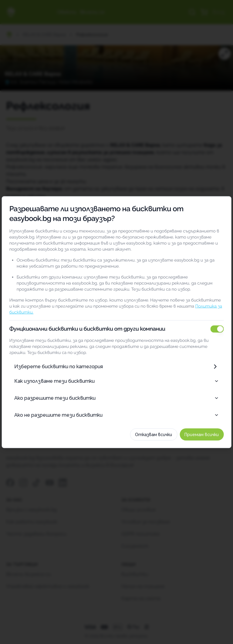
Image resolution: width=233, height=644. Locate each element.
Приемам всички (203, 434)
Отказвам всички (155, 434)
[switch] (219, 329)
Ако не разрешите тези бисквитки (116, 415)
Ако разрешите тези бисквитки (116, 398)
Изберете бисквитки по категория (116, 366)
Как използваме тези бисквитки (116, 381)
